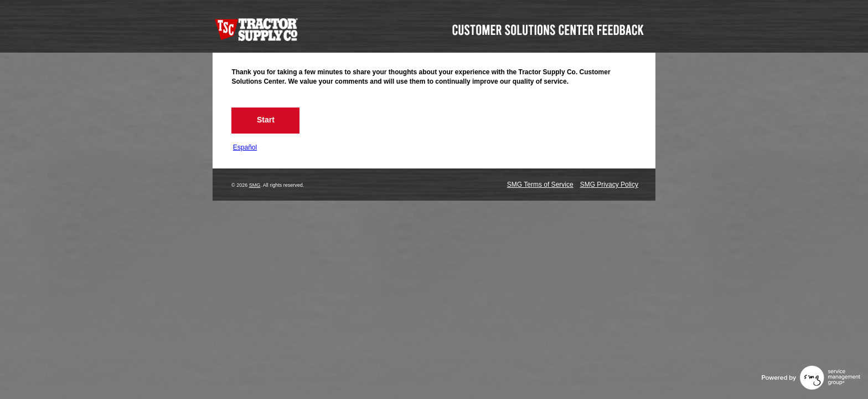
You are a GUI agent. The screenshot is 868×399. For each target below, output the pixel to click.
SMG (255, 185)
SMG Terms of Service (540, 185)
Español (245, 147)
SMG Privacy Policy (609, 185)
